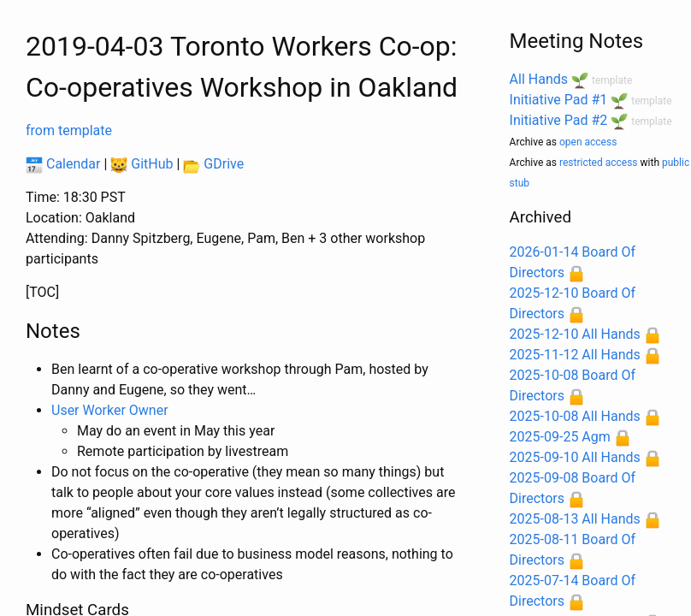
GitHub (142, 164)
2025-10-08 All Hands (575, 416)
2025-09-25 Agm (560, 437)
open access (588, 142)
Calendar (63, 164)
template (612, 80)
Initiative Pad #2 (559, 120)
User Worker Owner (110, 410)
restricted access (599, 163)
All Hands (539, 79)
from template (69, 130)
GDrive (213, 164)
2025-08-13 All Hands (575, 519)
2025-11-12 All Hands (575, 355)
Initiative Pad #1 (559, 100)
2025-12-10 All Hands (575, 334)
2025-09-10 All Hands (575, 457)
